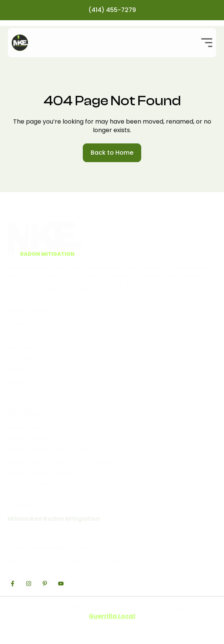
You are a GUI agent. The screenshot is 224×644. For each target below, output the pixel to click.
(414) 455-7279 (112, 10)
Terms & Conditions (178, 632)
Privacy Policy (28, 632)
